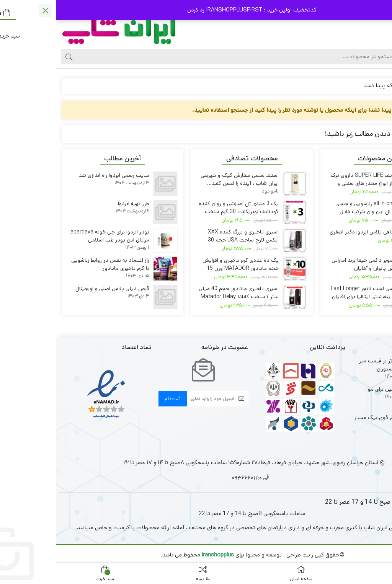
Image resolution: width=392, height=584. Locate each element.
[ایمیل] (155, 399)
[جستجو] (180, 57)
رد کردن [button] (140, 10)
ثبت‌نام (117, 399)
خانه (377, 86)
